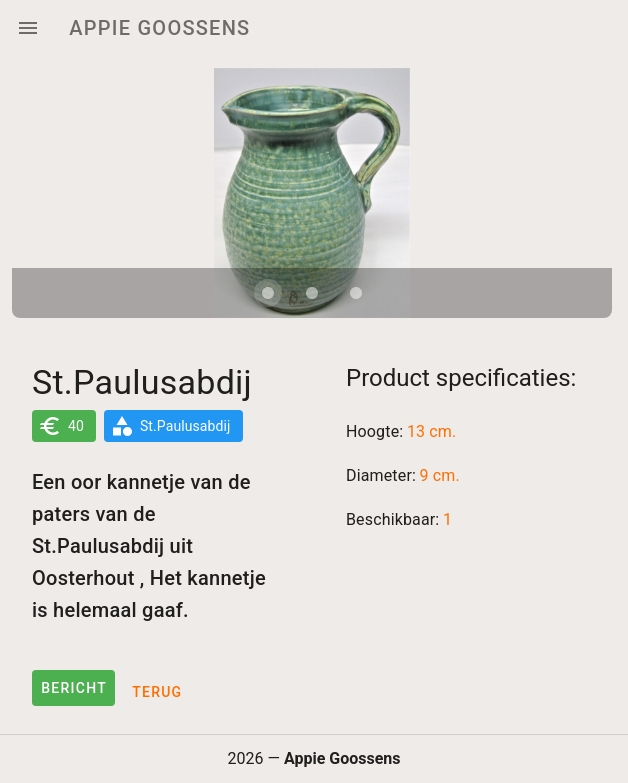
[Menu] (28, 28)
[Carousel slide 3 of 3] (356, 293)
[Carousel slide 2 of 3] (312, 293)
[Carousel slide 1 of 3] (268, 293)
